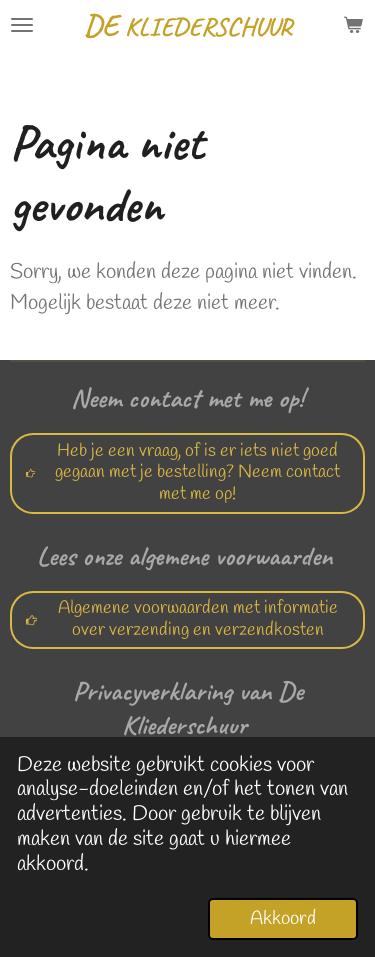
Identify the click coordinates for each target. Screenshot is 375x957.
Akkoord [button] (283, 919)
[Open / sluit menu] (22, 25)
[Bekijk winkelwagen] (353, 25)
